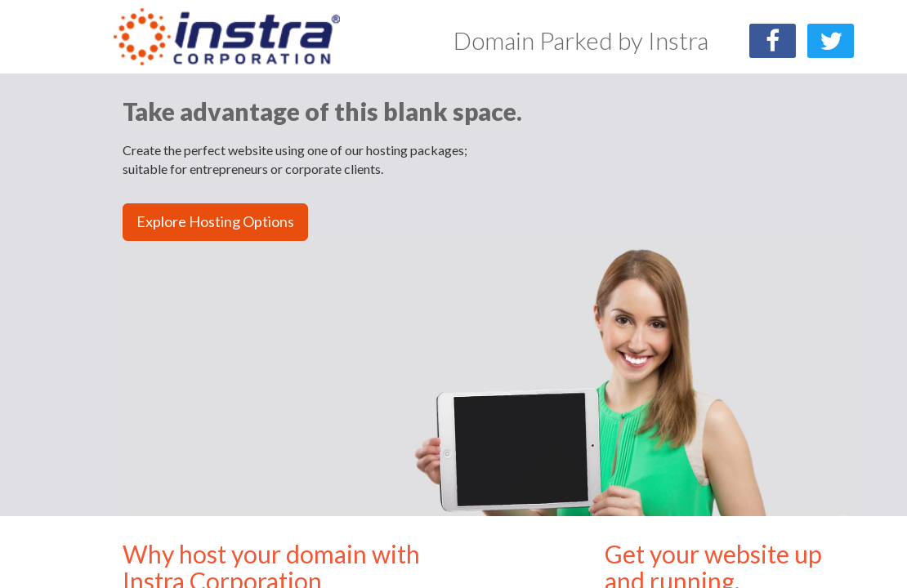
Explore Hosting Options (215, 221)
